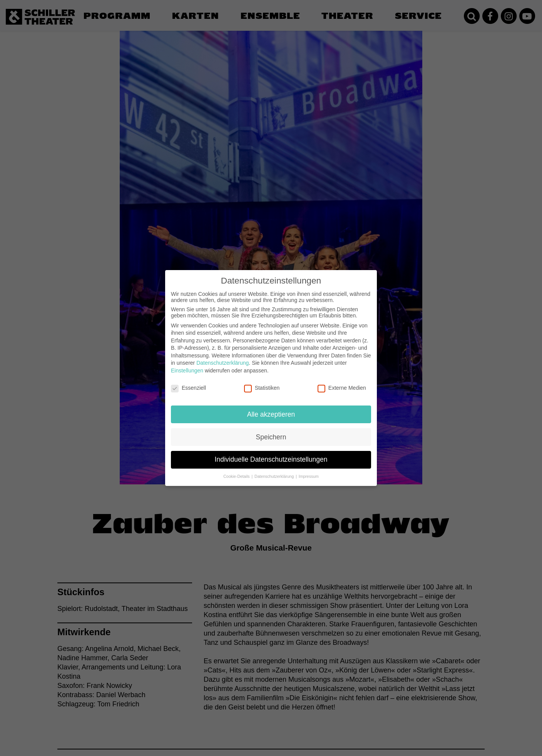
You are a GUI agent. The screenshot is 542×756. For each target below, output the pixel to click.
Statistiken (262, 382)
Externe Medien (342, 382)
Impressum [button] (309, 470)
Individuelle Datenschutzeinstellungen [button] (271, 453)
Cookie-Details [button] (237, 470)
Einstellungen (187, 364)
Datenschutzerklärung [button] (275, 470)
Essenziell (188, 382)
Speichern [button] (271, 431)
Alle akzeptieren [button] (271, 408)
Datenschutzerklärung (222, 357)
